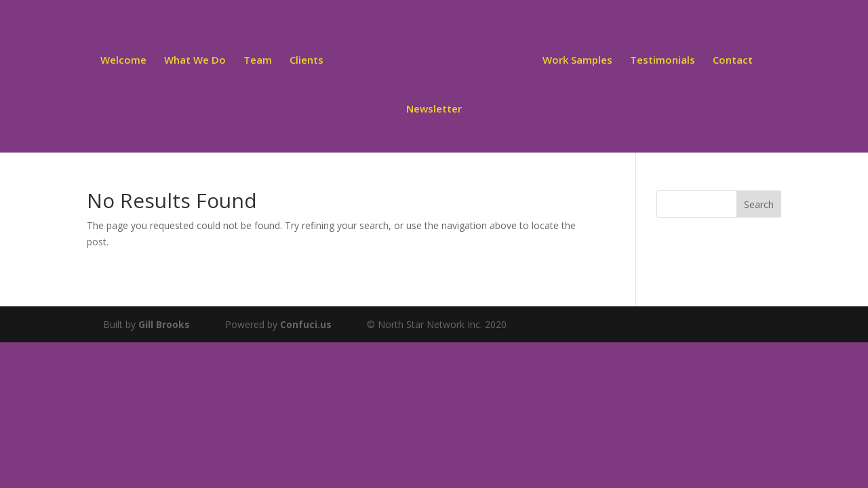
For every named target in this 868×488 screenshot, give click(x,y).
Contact (731, 60)
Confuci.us (306, 324)
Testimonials (660, 60)
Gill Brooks (164, 324)
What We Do (197, 60)
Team (260, 60)
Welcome (125, 60)
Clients (309, 60)
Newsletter (434, 109)
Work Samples (575, 60)
